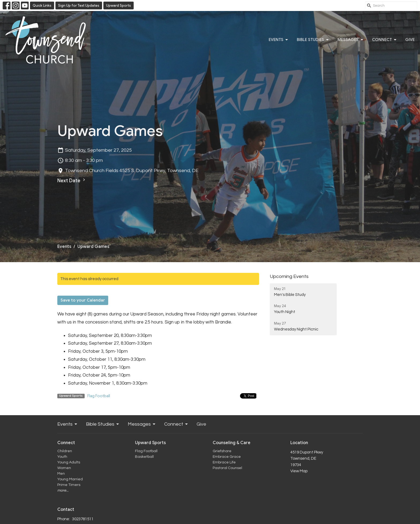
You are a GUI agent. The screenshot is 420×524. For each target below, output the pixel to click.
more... (63, 490)
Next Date (72, 180)
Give (410, 40)
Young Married (70, 479)
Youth (62, 457)
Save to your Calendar (83, 300)
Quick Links (42, 5)
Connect (385, 40)
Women (64, 468)
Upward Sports (119, 5)
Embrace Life (224, 462)
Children (65, 451)
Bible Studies (313, 40)
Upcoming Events (289, 276)
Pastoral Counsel (227, 468)
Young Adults (69, 462)
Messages (351, 40)
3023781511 (83, 519)
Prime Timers (69, 485)
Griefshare (222, 451)
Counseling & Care (232, 443)
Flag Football (99, 396)
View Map (299, 471)
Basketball (144, 457)
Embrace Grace (227, 457)
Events (279, 40)
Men (61, 474)
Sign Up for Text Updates (79, 5)
